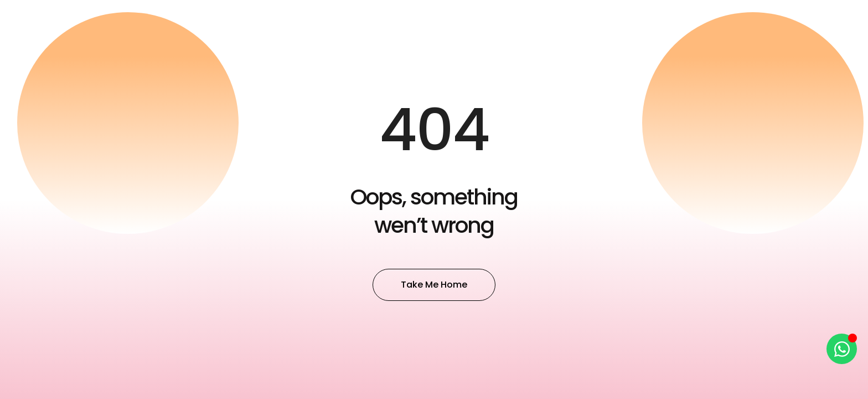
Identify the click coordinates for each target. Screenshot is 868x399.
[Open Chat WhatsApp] (842, 349)
